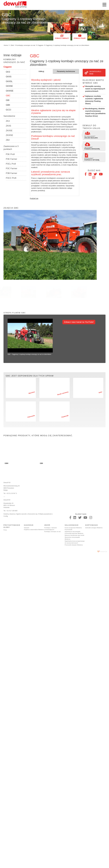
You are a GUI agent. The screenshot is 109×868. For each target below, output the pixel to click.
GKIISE (9, 86)
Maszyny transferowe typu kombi (74, 535)
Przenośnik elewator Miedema (74, 545)
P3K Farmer (11, 159)
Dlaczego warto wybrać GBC (93, 81)
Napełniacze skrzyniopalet (73, 532)
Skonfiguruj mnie (93, 73)
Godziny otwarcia (9, 514)
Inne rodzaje (13, 55)
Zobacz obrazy (62, 37)
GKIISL (9, 81)
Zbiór (12, 45)
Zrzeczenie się (32, 514)
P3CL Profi (11, 164)
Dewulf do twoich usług (92, 127)
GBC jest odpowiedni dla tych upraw (30, 376)
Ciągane (40, 45)
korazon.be (104, 552)
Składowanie (72, 525)
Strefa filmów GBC (15, 313)
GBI (8, 100)
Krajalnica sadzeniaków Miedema (34, 530)
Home (6, 45)
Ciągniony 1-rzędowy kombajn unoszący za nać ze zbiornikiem (67, 45)
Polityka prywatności (45, 514)
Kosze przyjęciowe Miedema (73, 528)
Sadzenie (29, 525)
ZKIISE (9, 131)
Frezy (5, 530)
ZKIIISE (9, 135)
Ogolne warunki (21, 514)
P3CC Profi (11, 178)
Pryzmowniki (69, 530)
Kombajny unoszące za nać (26, 45)
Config (6, 516)
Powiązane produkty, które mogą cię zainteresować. (38, 436)
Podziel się (34, 198)
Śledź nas (94, 170)
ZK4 (8, 121)
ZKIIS (8, 126)
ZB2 (8, 140)
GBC (8, 96)
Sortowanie (92, 525)
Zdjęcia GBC (11, 208)
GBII (8, 105)
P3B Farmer (11, 173)
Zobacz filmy (80, 37)
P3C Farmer (12, 168)
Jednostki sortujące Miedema (94, 528)
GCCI (8, 110)
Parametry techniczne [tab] (66, 71)
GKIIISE (10, 91)
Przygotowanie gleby (12, 526)
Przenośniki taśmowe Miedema (74, 533)
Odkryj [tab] (41, 71)
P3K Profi (10, 154)
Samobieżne (9, 116)
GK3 (8, 72)
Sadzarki (26, 528)
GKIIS (9, 77)
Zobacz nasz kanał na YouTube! (79, 322)
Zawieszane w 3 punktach (11, 148)
